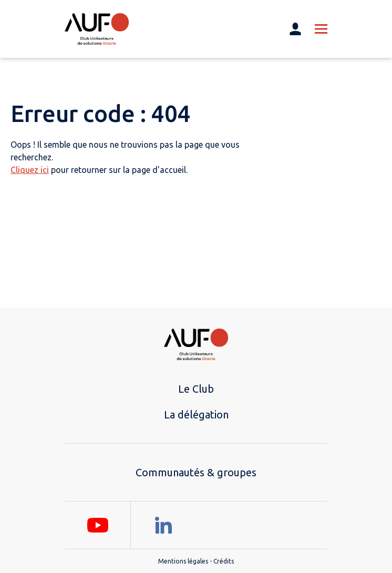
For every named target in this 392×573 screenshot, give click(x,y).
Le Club (196, 389)
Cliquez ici (30, 170)
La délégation (196, 415)
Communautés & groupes (196, 472)
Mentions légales (183, 561)
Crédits (224, 561)
